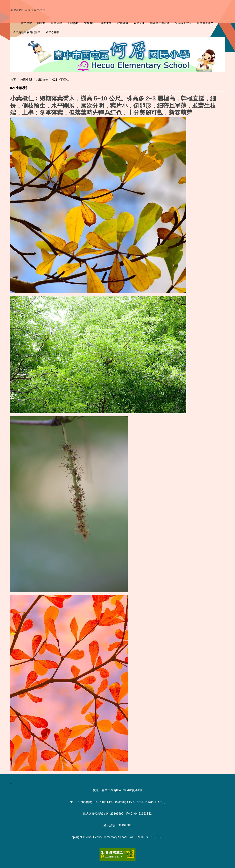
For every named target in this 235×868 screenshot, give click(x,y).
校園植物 (42, 80)
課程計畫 (123, 23)
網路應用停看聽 (160, 23)
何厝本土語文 (205, 23)
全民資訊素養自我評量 (27, 32)
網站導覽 (26, 23)
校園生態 (26, 80)
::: (14, 23)
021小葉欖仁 (61, 80)
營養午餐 (106, 23)
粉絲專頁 (73, 23)
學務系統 (90, 23)
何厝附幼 (57, 23)
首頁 (13, 80)
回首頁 (41, 23)
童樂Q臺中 (53, 32)
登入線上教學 (183, 23)
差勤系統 (139, 23)
